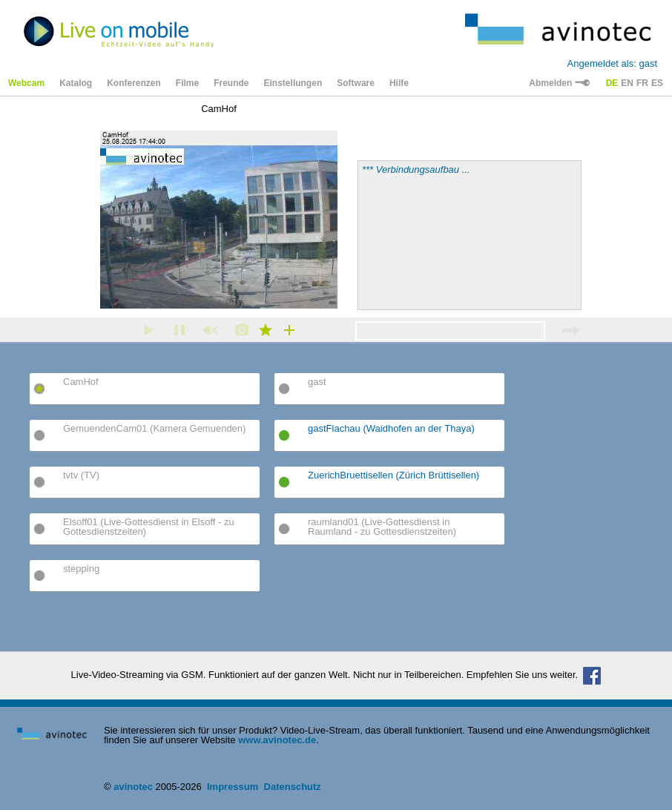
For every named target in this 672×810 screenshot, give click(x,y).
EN (627, 83)
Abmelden (559, 83)
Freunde (231, 83)
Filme (187, 83)
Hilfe (399, 83)
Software (356, 83)
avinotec (133, 787)
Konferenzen (134, 83)
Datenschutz (293, 787)
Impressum (233, 787)
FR (642, 83)
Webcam (26, 83)
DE (612, 83)
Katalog (76, 83)
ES (657, 83)
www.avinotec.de (277, 740)
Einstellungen (293, 83)
